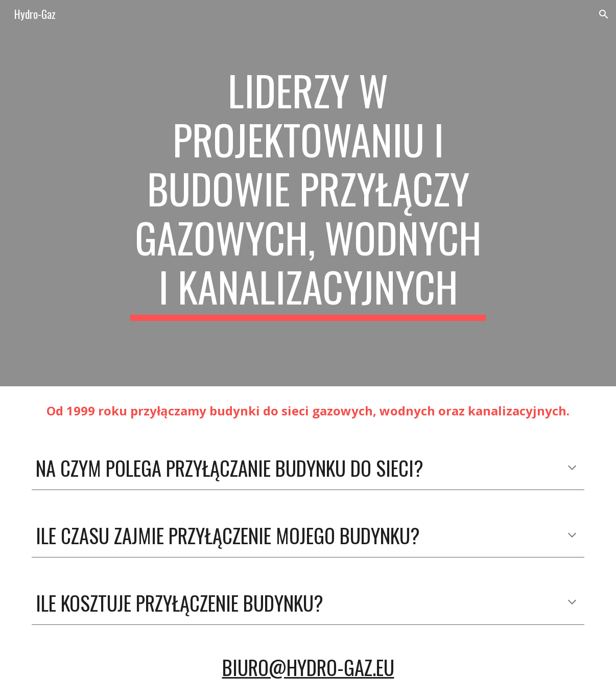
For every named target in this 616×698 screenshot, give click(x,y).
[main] (308, 193)
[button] (604, 14)
